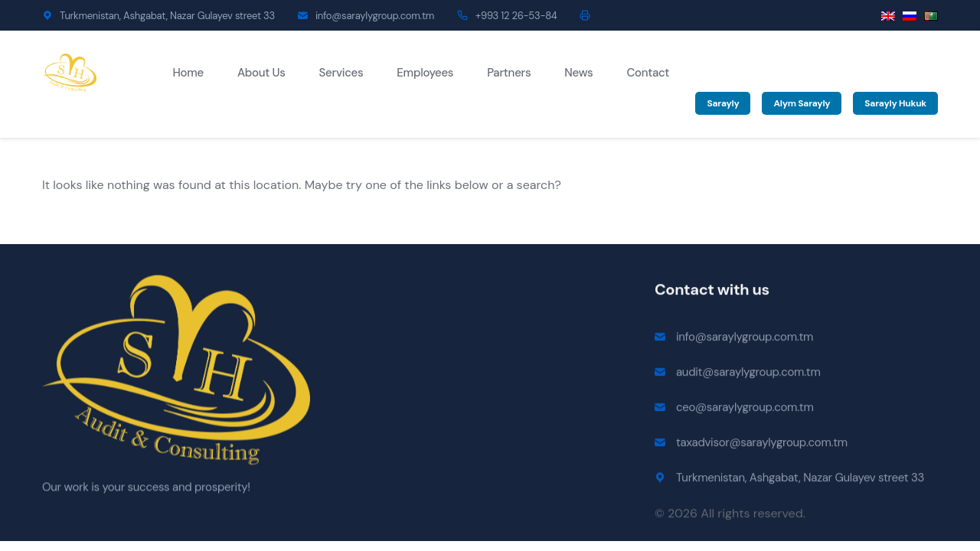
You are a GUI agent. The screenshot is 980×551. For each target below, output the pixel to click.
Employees (425, 73)
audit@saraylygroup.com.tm (748, 373)
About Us (261, 73)
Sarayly (723, 103)
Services (341, 73)
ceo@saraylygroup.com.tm (745, 409)
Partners (509, 73)
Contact (648, 73)
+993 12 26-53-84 (516, 16)
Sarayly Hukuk (895, 103)
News (578, 73)
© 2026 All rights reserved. (730, 515)
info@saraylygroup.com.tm (375, 16)
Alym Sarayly (802, 103)
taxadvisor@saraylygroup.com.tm (762, 444)
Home (188, 73)
